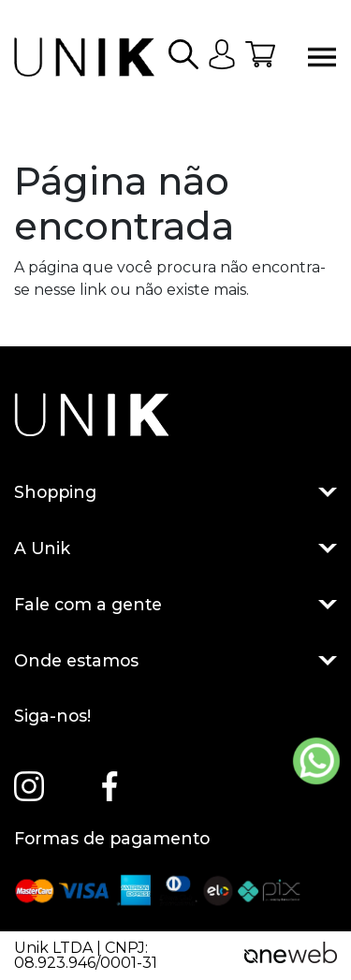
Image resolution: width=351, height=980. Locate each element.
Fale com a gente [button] (175, 605)
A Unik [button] (175, 549)
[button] (183, 58)
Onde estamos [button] (175, 661)
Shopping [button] (175, 492)
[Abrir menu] (322, 57)
